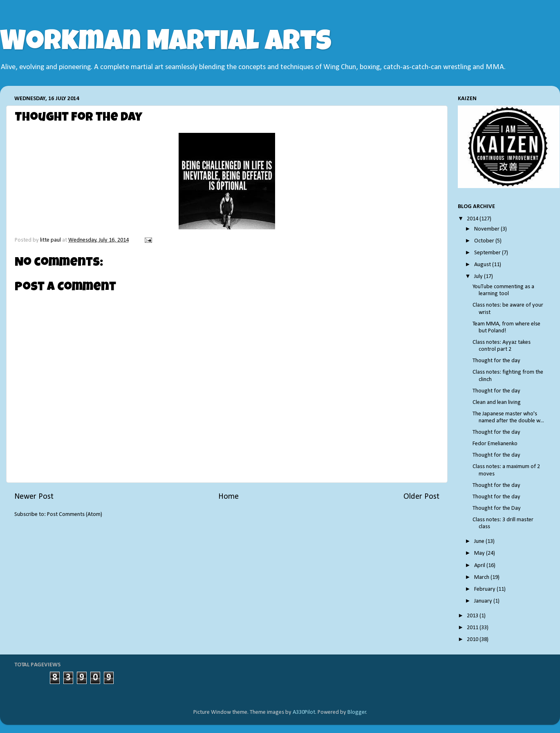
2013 (473, 616)
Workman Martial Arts (166, 44)
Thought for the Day (497, 508)
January (484, 601)
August (483, 265)
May (480, 553)
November (487, 229)
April (480, 566)
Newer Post (34, 497)
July (479, 277)
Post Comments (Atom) (75, 514)
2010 (473, 640)
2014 (473, 219)
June (480, 541)
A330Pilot (304, 712)
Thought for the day (496, 361)
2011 (473, 628)
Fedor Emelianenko (495, 444)
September (488, 253)
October (485, 241)
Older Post (421, 497)
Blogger (357, 712)
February (485, 589)
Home (228, 497)
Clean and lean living (497, 402)
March (482, 577)
